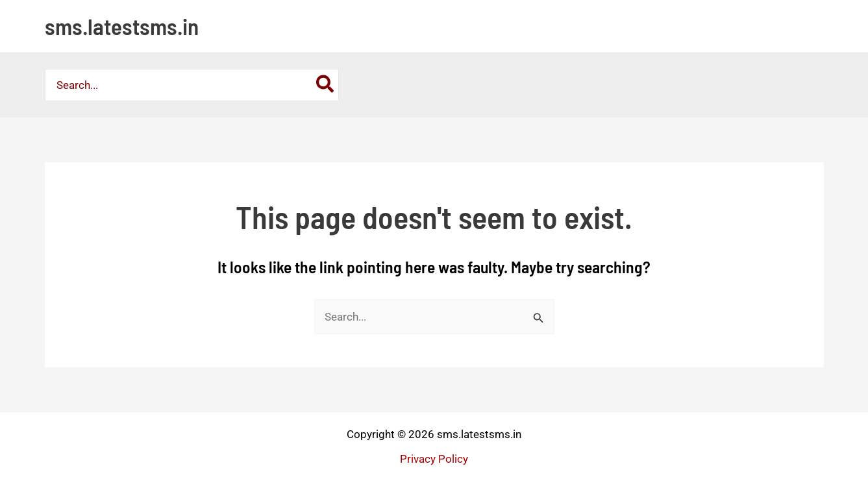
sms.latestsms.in (122, 26)
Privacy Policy (434, 459)
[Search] (326, 85)
